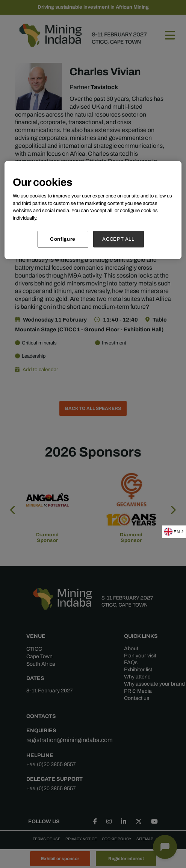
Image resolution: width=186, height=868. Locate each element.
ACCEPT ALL (118, 239)
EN (172, 532)
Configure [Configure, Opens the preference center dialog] (63, 239)
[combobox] (174, 532)
